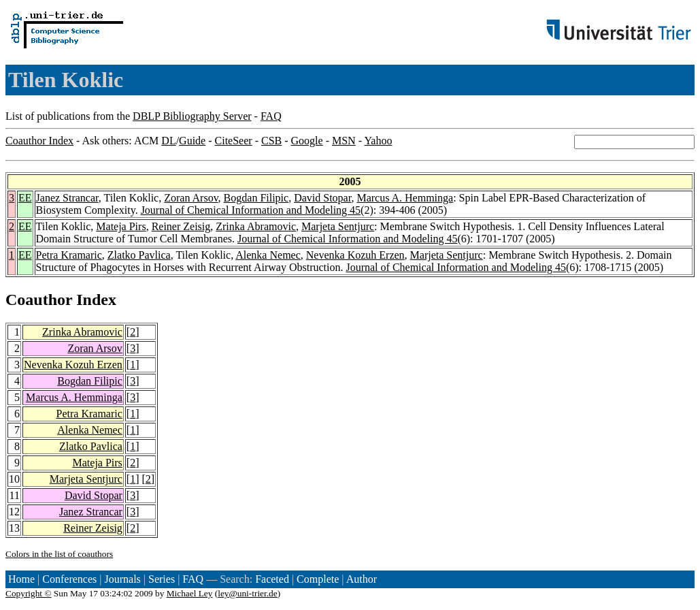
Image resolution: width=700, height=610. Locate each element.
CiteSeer (234, 141)
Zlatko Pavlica (139, 255)
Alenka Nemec (268, 255)
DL (168, 141)
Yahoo (378, 141)
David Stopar (322, 198)
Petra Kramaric (69, 255)
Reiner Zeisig (181, 226)
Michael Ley (190, 593)
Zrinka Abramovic (256, 226)
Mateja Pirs (121, 226)
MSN (344, 141)
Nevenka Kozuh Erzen (355, 255)
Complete (318, 579)
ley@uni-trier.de (247, 593)
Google (307, 141)
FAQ (271, 116)
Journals (122, 579)
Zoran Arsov (191, 198)
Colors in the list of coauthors (59, 554)
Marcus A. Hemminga (405, 198)
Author (362, 579)
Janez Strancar (67, 198)
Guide (192, 141)
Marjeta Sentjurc (338, 226)
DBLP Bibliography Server (192, 116)
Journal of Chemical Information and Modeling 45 (251, 210)
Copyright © (29, 593)
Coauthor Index (39, 141)
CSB (271, 141)
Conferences (69, 579)
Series (162, 579)
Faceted (272, 579)
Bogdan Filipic (256, 198)
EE (25, 198)
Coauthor (39, 300)
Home (21, 579)
